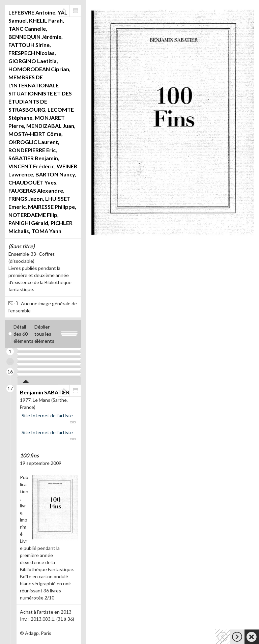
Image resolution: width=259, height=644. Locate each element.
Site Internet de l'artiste (47, 415)
